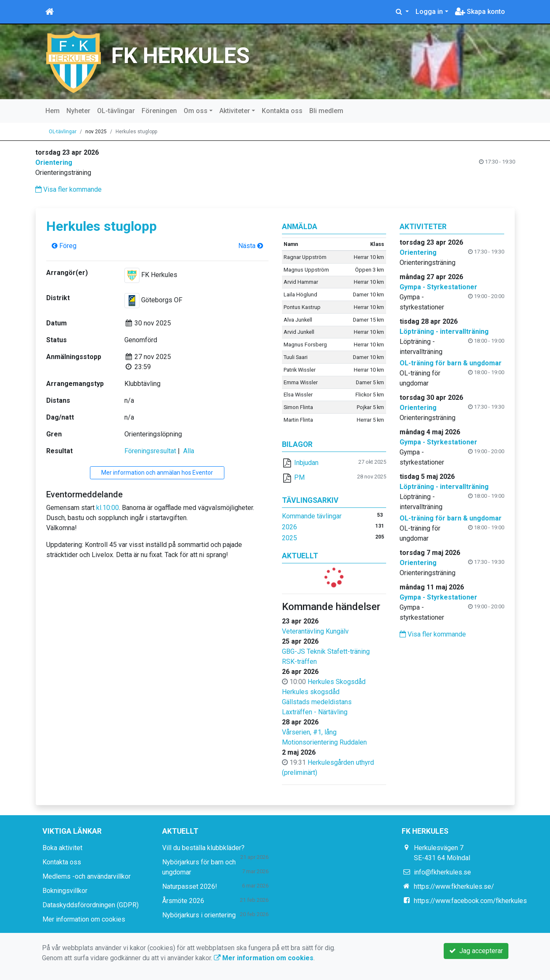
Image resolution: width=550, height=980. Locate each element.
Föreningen (159, 111)
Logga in (429, 12)
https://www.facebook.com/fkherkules (470, 901)
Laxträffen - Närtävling (315, 712)
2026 (289, 527)
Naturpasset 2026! (190, 886)
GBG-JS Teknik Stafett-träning (326, 651)
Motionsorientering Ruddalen (324, 742)
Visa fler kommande (68, 189)
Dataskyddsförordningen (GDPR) (91, 905)
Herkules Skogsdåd (337, 682)
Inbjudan (306, 463)
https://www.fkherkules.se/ (454, 886)
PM (299, 477)
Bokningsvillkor (65, 891)
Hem (53, 111)
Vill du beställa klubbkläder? (203, 848)
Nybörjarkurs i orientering (199, 915)
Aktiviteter (235, 111)
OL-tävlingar (116, 111)
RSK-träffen (299, 662)
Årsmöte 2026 (183, 901)
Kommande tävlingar (312, 516)
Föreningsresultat (150, 451)
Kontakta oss (282, 111)
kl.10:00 (108, 508)
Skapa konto (480, 12)
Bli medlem (326, 111)
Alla (189, 451)
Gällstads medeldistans (317, 702)
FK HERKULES (180, 55)
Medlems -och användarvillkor (87, 876)
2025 (289, 538)
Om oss (196, 111)
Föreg (64, 246)
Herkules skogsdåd (311, 692)
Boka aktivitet (62, 848)
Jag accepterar (476, 951)
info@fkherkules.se (442, 872)
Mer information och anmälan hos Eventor (157, 473)
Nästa (251, 246)
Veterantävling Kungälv (315, 631)
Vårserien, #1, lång (309, 732)
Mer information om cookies (84, 919)
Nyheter (78, 111)
